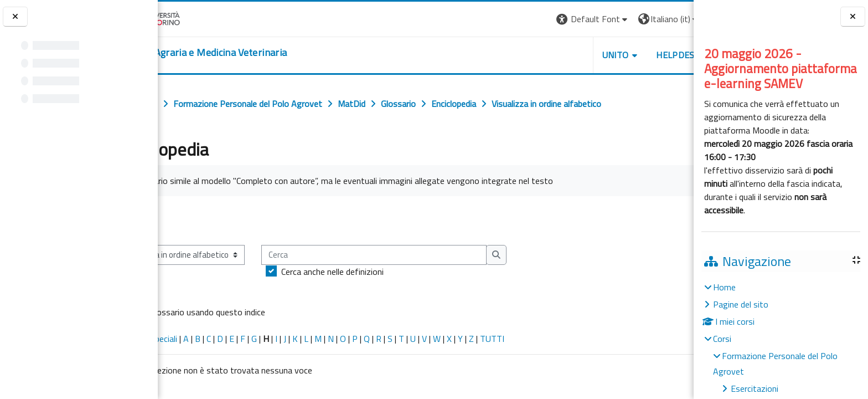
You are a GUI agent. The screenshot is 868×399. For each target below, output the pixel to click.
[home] (247, 53)
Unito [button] (564, 55)
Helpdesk (627, 55)
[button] (542, 19)
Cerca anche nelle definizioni (379, 272)
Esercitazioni (755, 388)
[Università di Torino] (192, 18)
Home (724, 287)
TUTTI (539, 339)
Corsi (722, 339)
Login (675, 19)
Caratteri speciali (193, 339)
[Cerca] (420, 255)
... (677, 220)
